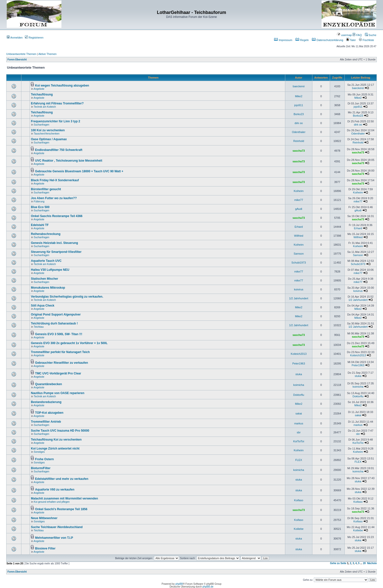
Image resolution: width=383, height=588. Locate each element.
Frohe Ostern (44, 459)
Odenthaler (299, 132)
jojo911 (299, 105)
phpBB (179, 584)
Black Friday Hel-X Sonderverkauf (55, 180)
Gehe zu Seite (338, 563)
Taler (351, 40)
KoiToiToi (299, 441)
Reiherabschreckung (46, 234)
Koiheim (299, 191)
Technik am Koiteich (45, 107)
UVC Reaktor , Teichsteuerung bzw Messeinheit (69, 161)
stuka (299, 374)
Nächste (372, 563)
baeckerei (299, 86)
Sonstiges (39, 452)
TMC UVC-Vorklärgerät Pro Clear (58, 373)
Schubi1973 (299, 263)
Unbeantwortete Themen (21, 54)
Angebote (39, 89)
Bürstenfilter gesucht (46, 189)
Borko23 (299, 114)
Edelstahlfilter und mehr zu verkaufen (62, 479)
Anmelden (15, 38)
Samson (299, 254)
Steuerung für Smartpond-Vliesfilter (56, 252)
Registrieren (34, 38)
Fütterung (39, 202)
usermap (344, 35)
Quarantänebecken (48, 384)
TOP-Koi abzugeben (49, 413)
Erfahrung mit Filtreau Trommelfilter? (57, 103)
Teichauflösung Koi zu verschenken (56, 440)
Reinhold (299, 141)
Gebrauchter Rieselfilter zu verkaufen (62, 363)
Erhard (299, 227)
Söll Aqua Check (43, 306)
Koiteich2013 (299, 354)
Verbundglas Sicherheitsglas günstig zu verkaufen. (67, 297)
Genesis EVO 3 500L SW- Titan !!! (59, 334)
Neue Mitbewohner (44, 518)
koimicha (299, 385)
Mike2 (299, 96)
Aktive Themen (47, 54)
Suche (371, 35)
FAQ (357, 35)
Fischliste (366, 40)
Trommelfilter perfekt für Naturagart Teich (60, 352)
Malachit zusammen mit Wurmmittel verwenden (64, 498)
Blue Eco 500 (40, 207)
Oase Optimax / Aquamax (49, 139)
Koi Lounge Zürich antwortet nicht (55, 449)
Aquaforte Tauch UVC (46, 261)
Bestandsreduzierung (46, 402)
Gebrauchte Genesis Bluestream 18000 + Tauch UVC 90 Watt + (79, 171)
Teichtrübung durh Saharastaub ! (54, 323)
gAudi (299, 209)
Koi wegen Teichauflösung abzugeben (62, 86)
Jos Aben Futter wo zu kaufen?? (54, 198)
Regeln (302, 40)
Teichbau (39, 327)
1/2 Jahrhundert (299, 298)
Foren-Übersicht (17, 60)
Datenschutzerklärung (328, 40)
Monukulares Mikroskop (48, 288)
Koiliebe (299, 529)
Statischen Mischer (44, 279)
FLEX (299, 460)
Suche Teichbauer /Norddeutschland (57, 527)
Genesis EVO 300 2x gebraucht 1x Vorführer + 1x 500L (69, 343)
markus (299, 423)
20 (364, 563)
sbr (299, 432)
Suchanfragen (42, 125)
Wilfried (299, 236)
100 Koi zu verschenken (48, 130)
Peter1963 (299, 363)
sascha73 (299, 151)
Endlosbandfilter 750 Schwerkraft (59, 150)
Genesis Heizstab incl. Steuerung (54, 243)
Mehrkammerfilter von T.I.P (54, 538)
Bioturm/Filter (41, 468)
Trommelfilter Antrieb (46, 422)
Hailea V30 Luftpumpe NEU (50, 270)
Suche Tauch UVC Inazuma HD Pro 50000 (60, 431)
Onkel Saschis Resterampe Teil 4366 (57, 216)
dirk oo (299, 123)
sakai (299, 413)
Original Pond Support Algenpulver (56, 315)
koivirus (299, 289)
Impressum (283, 40)
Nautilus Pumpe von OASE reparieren (58, 393)
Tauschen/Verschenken (47, 134)
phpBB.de (208, 587)
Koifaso (299, 500)
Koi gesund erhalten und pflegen (52, 502)
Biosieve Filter (45, 548)
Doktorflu (299, 395)
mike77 (299, 200)
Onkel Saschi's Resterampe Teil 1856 (61, 509)
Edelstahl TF (40, 225)
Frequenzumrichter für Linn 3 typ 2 (55, 121)
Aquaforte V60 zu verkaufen (55, 490)
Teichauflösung (42, 94)
